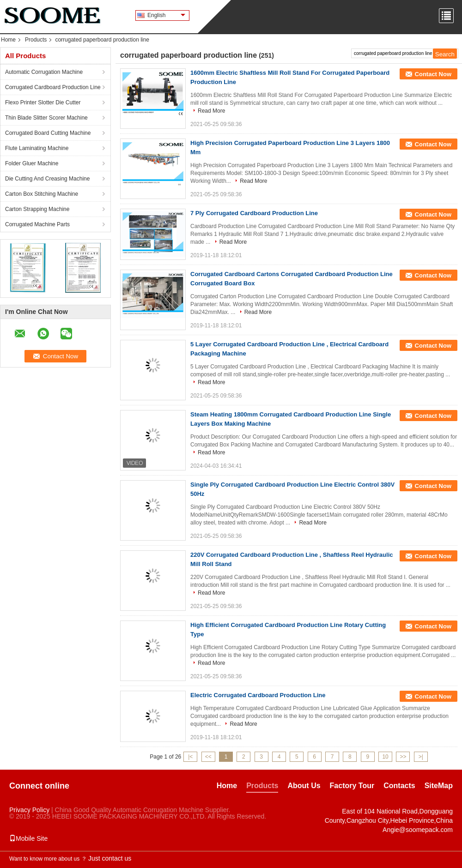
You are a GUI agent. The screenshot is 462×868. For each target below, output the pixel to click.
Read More (211, 111)
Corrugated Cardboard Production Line (53, 87)
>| (421, 757)
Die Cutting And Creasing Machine (47, 179)
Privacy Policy (29, 810)
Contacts (399, 786)
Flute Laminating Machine (37, 148)
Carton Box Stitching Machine (42, 194)
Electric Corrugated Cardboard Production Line (258, 695)
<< (208, 757)
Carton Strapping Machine (37, 209)
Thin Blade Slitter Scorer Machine (46, 118)
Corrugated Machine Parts (37, 224)
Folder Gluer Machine (32, 163)
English (166, 15)
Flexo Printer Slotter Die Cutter (43, 102)
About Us (304, 786)
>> (403, 757)
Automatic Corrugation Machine (44, 72)
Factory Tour (352, 786)
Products (36, 40)
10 (385, 757)
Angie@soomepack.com (418, 830)
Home (8, 40)
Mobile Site (28, 838)
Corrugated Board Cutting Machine (48, 133)
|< (190, 757)
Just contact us (110, 858)
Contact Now (433, 74)
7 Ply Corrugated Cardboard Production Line (254, 213)
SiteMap (439, 786)
